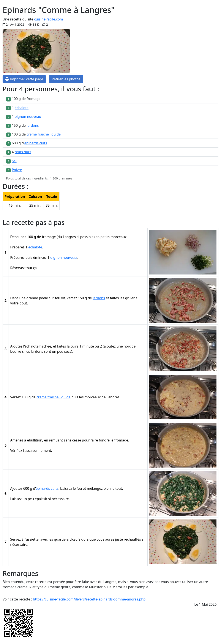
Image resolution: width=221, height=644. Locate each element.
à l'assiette (30, 539)
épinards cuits (36, 143)
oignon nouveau (28, 117)
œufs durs (23, 152)
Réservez (17, 268)
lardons (33, 125)
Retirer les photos (66, 79)
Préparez (17, 247)
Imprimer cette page (24, 79)
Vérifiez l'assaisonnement (31, 451)
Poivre (17, 170)
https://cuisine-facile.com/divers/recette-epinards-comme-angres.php (89, 599)
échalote (22, 108)
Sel (14, 161)
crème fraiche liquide (44, 134)
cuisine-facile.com (49, 19)
